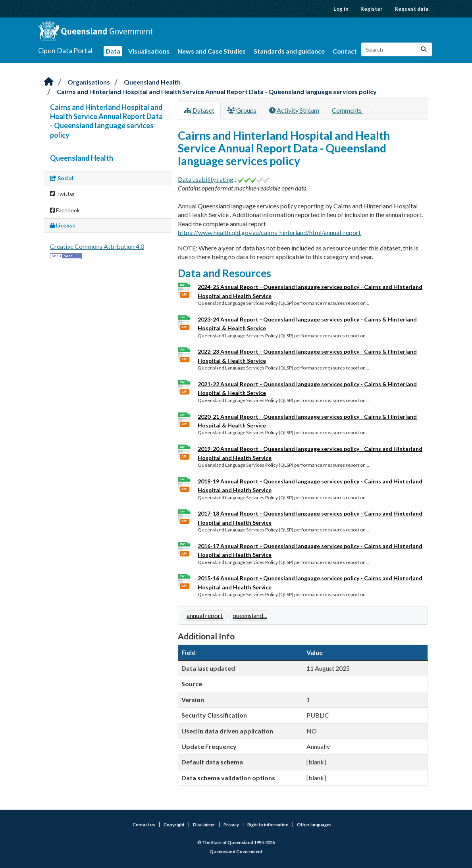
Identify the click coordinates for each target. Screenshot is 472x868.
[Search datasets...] (397, 49)
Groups (242, 110)
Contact (345, 51)
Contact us (144, 825)
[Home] (49, 82)
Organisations (89, 82)
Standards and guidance (289, 51)
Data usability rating (206, 179)
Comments (352, 111)
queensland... (250, 615)
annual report (205, 615)
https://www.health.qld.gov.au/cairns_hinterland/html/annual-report (269, 232)
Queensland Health (152, 82)
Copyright (174, 825)
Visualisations (149, 51)
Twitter (63, 193)
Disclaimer (204, 825)
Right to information (268, 825)
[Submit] (424, 49)
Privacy (231, 825)
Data (113, 51)
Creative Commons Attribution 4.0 (97, 246)
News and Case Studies (212, 51)
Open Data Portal (65, 50)
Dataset (199, 110)
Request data (411, 9)
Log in (341, 9)
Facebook (65, 210)
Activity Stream (294, 110)
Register (372, 9)
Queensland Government (236, 852)
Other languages (314, 825)
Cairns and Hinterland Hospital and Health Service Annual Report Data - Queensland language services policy (217, 91)
